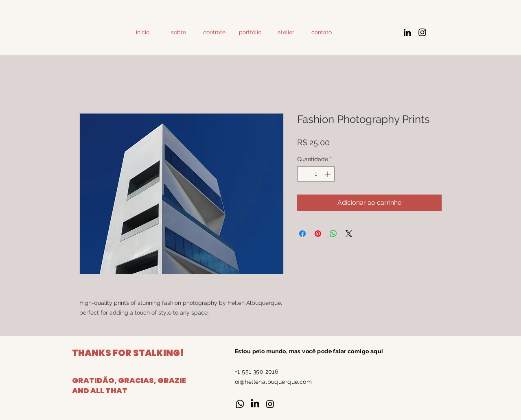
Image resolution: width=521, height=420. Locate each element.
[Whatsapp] (240, 404)
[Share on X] (349, 234)
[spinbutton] (316, 174)
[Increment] (328, 174)
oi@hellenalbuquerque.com (273, 382)
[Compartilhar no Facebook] (302, 234)
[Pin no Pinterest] (318, 234)
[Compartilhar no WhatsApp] (333, 234)
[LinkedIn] (407, 32)
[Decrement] (303, 174)
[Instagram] (422, 32)
